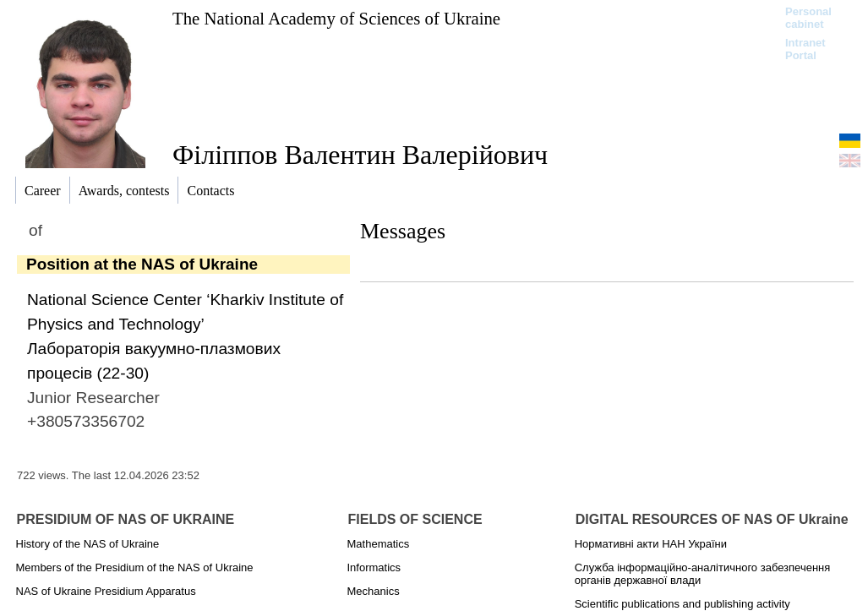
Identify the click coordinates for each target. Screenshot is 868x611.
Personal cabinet (808, 18)
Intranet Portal (805, 49)
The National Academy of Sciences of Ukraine (336, 18)
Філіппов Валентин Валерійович (360, 155)
